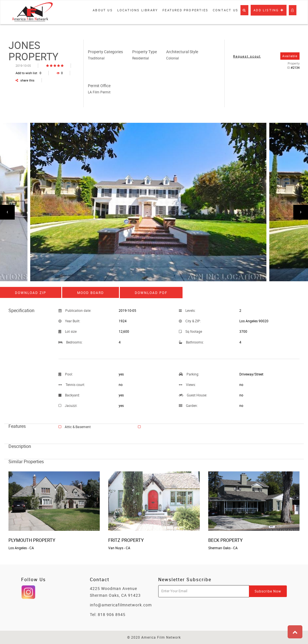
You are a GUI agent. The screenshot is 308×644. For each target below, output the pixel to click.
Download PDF (151, 293)
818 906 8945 (112, 614)
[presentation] (7, 212)
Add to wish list (28, 73)
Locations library (138, 10)
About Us (103, 10)
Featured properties (185, 10)
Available (290, 56)
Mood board (91, 293)
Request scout (247, 56)
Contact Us (225, 10)
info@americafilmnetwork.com (121, 605)
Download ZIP (31, 293)
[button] (244, 10)
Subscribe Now (268, 591)
